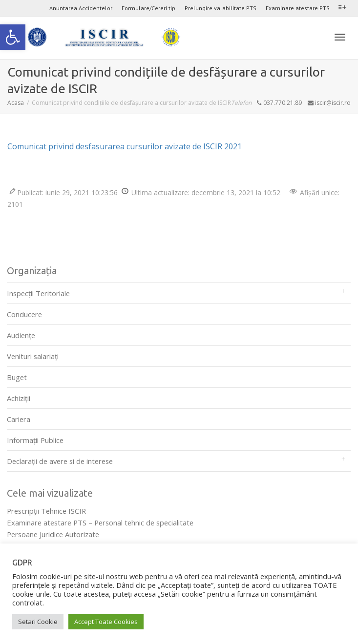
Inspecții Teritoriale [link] (38, 293)
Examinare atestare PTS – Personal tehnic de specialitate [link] (100, 523)
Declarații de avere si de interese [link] (60, 461)
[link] (13, 37)
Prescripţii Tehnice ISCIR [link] (46, 511)
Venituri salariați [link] (33, 356)
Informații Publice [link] (35, 440)
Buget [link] (17, 377)
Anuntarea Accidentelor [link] (81, 8)
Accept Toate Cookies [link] (106, 622)
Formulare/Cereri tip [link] (148, 8)
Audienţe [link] (21, 335)
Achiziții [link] (19, 398)
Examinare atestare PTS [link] (298, 8)
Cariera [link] (19, 419)
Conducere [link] (24, 314)
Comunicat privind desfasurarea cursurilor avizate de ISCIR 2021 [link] (125, 146)
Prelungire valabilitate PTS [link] (221, 8)
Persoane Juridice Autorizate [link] (53, 534)
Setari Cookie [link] (38, 622)
